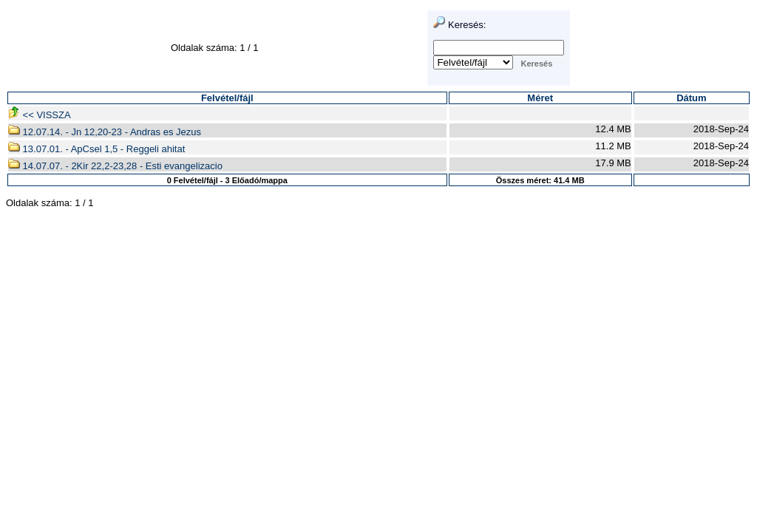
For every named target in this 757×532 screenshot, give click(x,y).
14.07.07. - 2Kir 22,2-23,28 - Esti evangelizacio (115, 166)
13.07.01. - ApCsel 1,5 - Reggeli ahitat (96, 149)
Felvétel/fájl (227, 98)
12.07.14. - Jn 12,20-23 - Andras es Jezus (105, 132)
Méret (540, 98)
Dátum (691, 98)
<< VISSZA (40, 115)
